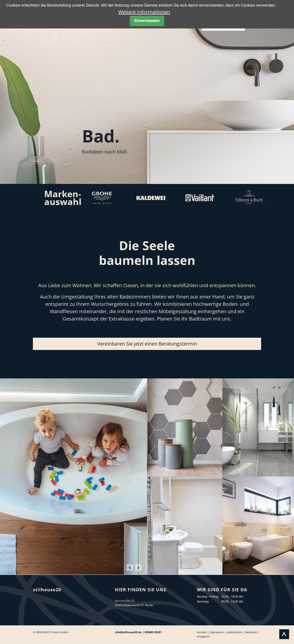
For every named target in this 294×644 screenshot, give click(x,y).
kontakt (202, 632)
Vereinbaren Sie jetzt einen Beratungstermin (147, 344)
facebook (251, 632)
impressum (217, 632)
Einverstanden (147, 21)
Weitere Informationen (144, 12)
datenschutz (234, 632)
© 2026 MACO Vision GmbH (50, 632)
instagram (203, 636)
